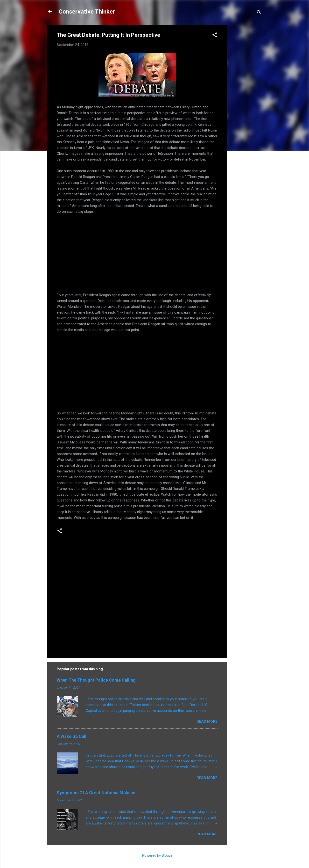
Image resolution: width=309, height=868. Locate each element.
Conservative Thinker (87, 12)
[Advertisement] (246, 97)
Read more (207, 721)
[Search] (259, 13)
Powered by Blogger (155, 855)
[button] (215, 36)
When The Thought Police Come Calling (96, 680)
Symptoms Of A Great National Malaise (96, 793)
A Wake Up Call (72, 736)
